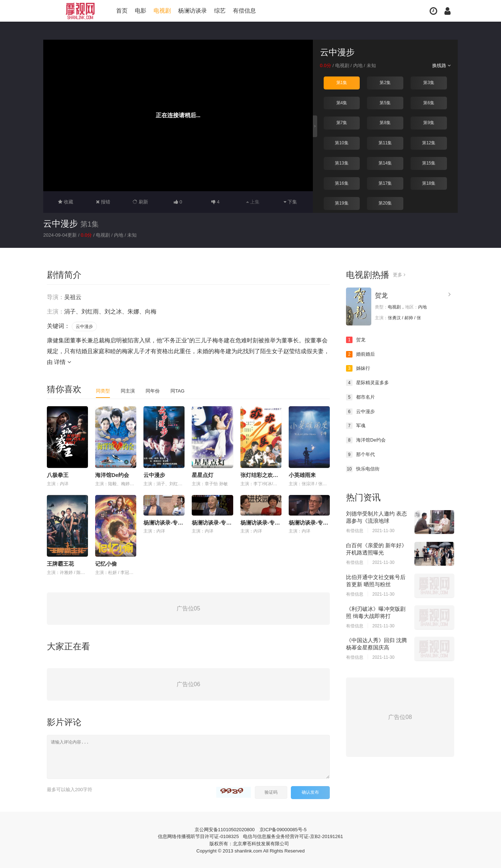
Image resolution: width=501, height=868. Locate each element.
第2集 (385, 83)
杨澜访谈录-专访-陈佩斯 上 (224, 522)
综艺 (220, 11)
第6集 (429, 102)
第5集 (385, 102)
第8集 (385, 123)
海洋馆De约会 (112, 475)
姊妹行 (359, 368)
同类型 (103, 390)
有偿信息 (244, 11)
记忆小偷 (106, 563)
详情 (62, 362)
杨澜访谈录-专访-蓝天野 (318, 522)
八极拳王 (58, 475)
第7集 (342, 123)
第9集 (429, 123)
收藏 (66, 202)
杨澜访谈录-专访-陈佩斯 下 (176, 522)
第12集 (429, 143)
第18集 (429, 183)
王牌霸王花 (60, 563)
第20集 (385, 203)
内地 (360, 65)
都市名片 (361, 397)
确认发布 (310, 792)
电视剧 (162, 11)
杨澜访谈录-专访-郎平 (267, 522)
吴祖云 (73, 297)
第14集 (385, 163)
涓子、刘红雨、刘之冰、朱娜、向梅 (110, 311)
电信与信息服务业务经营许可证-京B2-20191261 (296, 836)
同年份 (155, 390)
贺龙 (381, 295)
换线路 (441, 65)
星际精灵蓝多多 (369, 382)
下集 (291, 202)
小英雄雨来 (302, 475)
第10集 (342, 143)
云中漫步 (61, 223)
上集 (253, 202)
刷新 (141, 202)
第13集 (342, 163)
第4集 (342, 102)
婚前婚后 (361, 354)
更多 (400, 275)
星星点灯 (203, 475)
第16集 (342, 183)
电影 (141, 11)
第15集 (429, 163)
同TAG (181, 390)
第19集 (342, 203)
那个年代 (361, 454)
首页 (122, 11)
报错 (103, 202)
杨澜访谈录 (192, 11)
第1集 (342, 83)
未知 (375, 65)
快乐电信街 (364, 468)
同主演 (129, 390)
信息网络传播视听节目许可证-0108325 (194, 836)
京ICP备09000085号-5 (285, 829)
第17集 (385, 183)
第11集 (385, 143)
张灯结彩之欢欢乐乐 (265, 475)
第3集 (429, 83)
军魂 (356, 425)
